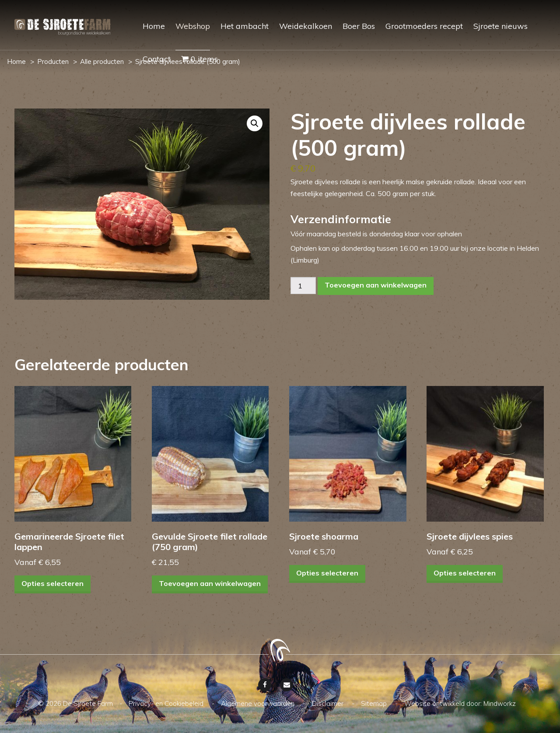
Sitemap (375, 703)
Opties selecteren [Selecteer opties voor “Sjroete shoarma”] (327, 573)
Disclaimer (329, 703)
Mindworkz (500, 703)
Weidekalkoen (306, 26)
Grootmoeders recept (424, 26)
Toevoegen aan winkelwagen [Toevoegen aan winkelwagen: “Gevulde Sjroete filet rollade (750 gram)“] (210, 584)
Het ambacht (245, 26)
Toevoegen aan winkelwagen (376, 285)
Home (154, 26)
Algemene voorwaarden (259, 703)
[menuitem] (149, 34)
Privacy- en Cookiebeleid (167, 703)
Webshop (193, 26)
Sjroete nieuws (500, 26)
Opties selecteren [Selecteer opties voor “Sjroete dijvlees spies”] (465, 573)
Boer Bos (359, 26)
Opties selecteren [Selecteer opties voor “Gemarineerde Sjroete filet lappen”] (52, 584)
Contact (157, 59)
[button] (255, 123)
